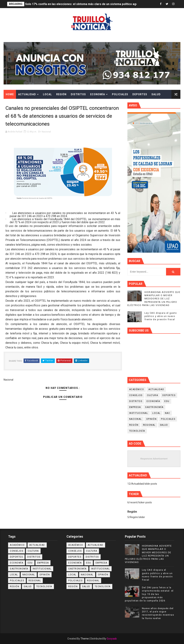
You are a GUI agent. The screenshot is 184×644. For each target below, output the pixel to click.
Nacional (46, 132)
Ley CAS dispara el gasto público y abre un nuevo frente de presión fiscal (161, 316)
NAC (168, 413)
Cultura (12, 103)
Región (61, 94)
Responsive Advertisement (154, 459)
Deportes (140, 94)
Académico (137, 389)
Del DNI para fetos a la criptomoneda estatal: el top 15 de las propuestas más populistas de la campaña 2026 (149, 594)
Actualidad (27, 94)
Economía (98, 94)
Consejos (136, 395)
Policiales (120, 94)
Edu (167, 401)
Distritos (78, 94)
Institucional (139, 413)
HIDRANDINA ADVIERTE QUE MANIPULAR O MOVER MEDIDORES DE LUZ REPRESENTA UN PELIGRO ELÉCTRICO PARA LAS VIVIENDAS (154, 299)
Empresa (135, 407)
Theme (85, 639)
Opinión (151, 419)
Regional (149, 425)
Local (47, 94)
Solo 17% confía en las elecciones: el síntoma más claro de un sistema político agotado (85, 4)
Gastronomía (154, 407)
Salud (156, 94)
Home (10, 94)
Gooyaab (112, 639)
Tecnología (137, 431)
